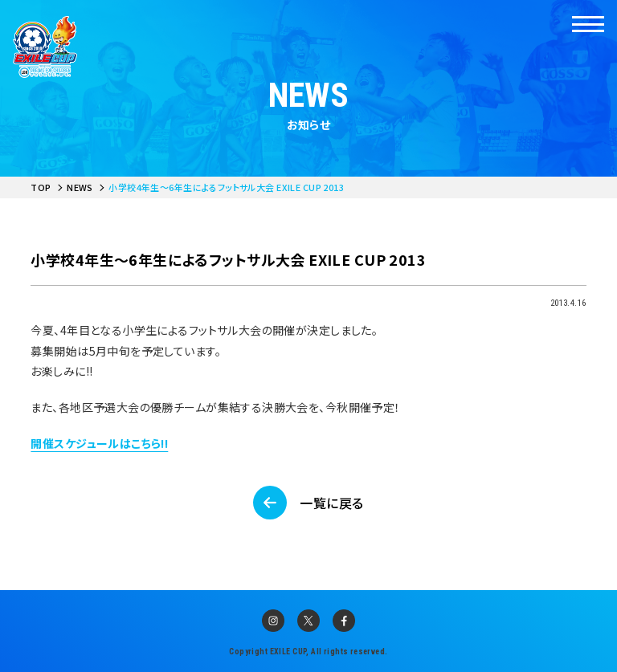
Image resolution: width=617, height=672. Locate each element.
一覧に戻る (331, 503)
